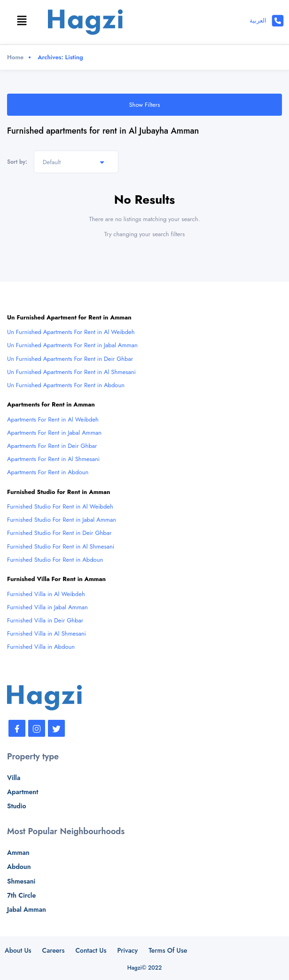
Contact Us (91, 950)
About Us (18, 950)
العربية (258, 20)
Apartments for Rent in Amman (51, 404)
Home (15, 57)
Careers (54, 950)
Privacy (127, 950)
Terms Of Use (168, 950)
